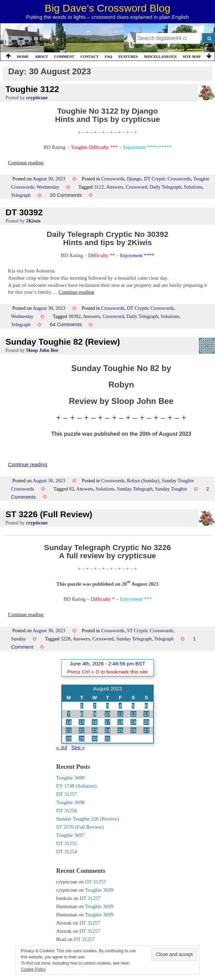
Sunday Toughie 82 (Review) (63, 342)
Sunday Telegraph (135, 489)
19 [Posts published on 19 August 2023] (133, 722)
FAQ (109, 56)
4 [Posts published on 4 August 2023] (120, 706)
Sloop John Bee (42, 350)
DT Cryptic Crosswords (167, 179)
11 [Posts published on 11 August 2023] (120, 714)
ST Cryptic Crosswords (150, 631)
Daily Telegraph (166, 187)
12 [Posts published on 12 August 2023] (133, 714)
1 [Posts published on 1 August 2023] (82, 706)
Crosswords (113, 179)
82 (72, 489)
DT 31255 (67, 843)
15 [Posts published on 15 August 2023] (82, 722)
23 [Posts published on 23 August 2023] (95, 730)
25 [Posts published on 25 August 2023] (120, 730)
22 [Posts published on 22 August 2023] (82, 730)
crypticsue (37, 98)
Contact (90, 56)
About (42, 56)
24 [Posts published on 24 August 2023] (108, 730)
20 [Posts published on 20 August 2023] (146, 722)
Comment (64, 56)
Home (23, 56)
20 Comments (66, 195)
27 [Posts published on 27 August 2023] (146, 730)
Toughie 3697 (70, 835)
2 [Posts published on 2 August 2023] (94, 706)
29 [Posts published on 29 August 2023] (82, 739)
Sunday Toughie (171, 489)
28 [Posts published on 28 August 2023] (69, 739)
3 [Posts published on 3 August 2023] (107, 706)
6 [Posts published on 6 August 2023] (146, 706)
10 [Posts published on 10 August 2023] (108, 714)
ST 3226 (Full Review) (49, 514)
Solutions (193, 187)
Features (128, 56)
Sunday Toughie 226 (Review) (88, 819)
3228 (66, 639)
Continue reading (26, 163)
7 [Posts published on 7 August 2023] (68, 714)
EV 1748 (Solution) (76, 786)
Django (134, 179)
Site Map (192, 56)
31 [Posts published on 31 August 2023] (108, 739)
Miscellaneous (160, 56)
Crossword (136, 187)
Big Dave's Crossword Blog (107, 8)
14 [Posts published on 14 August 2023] (69, 722)
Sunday (18, 639)
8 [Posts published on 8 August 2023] (82, 714)
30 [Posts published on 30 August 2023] (95, 739)
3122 (99, 187)
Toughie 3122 (32, 89)
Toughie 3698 (70, 802)
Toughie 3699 (70, 778)
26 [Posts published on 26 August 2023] (133, 730)
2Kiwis (33, 221)
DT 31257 (67, 794)
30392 (75, 316)
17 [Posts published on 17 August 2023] (108, 722)
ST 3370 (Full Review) (80, 827)
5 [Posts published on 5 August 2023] (133, 706)
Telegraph (21, 195)
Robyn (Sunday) (143, 481)
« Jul (62, 747)
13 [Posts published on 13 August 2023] (146, 714)
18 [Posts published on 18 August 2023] (120, 722)
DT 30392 (24, 212)
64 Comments (66, 324)
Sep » (78, 747)
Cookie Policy (33, 969)
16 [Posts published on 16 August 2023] (95, 722)
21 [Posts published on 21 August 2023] (69, 730)
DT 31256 (67, 811)
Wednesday (48, 187)
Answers (115, 187)
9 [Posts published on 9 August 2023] (94, 714)
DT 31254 (67, 852)
